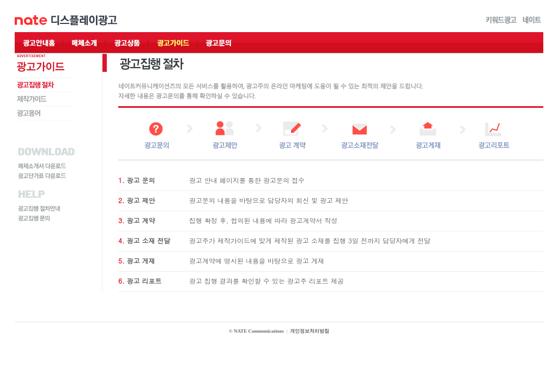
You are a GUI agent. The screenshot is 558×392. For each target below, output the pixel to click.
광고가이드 (173, 43)
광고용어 (29, 113)
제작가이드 (32, 99)
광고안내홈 (39, 43)
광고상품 (128, 43)
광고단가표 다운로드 (43, 176)
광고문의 (219, 43)
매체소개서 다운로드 (43, 166)
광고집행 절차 (36, 85)
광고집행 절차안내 (40, 209)
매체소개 (85, 43)
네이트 (532, 21)
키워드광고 (501, 21)
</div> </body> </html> (279, 333)
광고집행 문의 (34, 219)
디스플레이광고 (84, 21)
